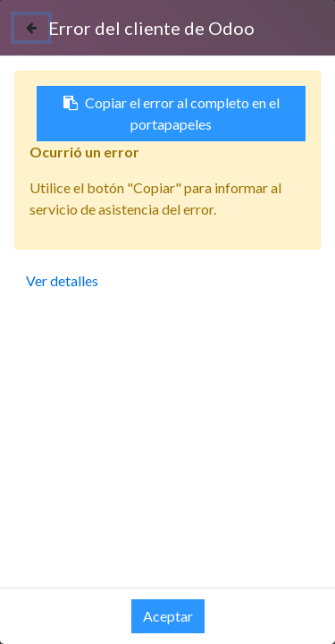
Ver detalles (62, 280)
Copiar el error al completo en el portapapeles (172, 113)
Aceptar (168, 616)
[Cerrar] (31, 28)
